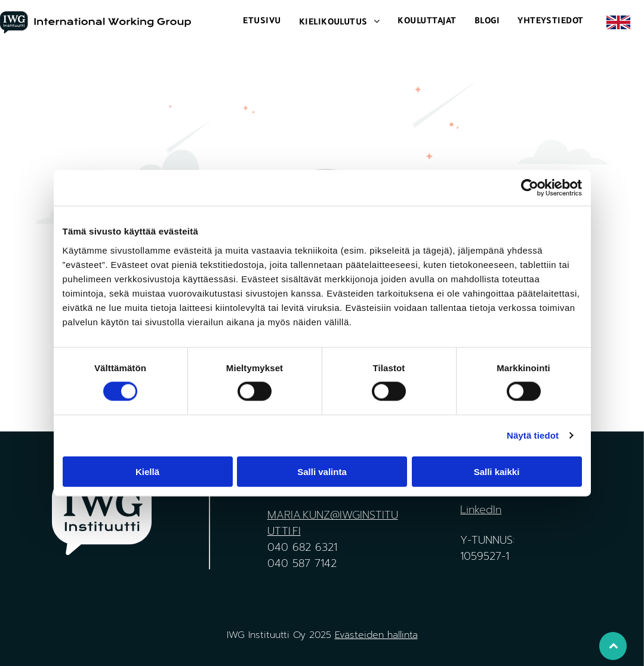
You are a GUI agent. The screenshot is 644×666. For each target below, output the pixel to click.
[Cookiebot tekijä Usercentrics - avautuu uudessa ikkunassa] (530, 188)
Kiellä (147, 471)
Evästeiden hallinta (376, 635)
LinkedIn (481, 510)
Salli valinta (322, 471)
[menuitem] (262, 22)
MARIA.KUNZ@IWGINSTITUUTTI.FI (333, 523)
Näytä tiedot (533, 435)
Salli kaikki (497, 471)
